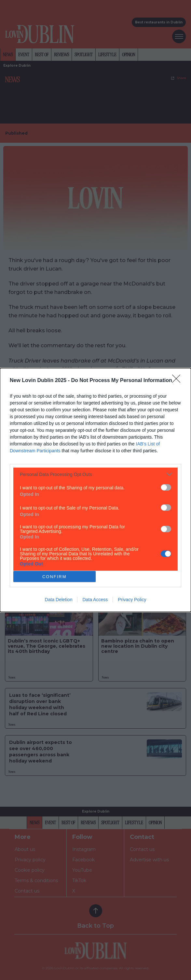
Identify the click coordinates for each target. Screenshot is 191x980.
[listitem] (95, 474)
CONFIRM (55, 577)
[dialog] (95, 490)
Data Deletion (59, 600)
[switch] (166, 487)
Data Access (95, 600)
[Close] (178, 381)
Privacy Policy (132, 600)
